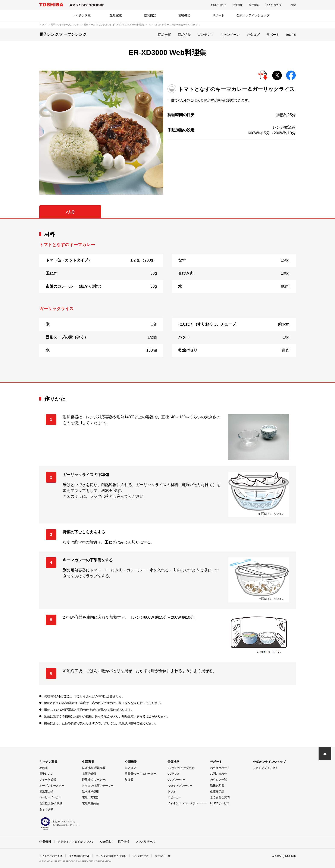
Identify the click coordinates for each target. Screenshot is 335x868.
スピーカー (174, 797)
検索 (293, 5)
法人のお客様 (273, 5)
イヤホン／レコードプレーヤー (187, 803)
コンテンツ (206, 35)
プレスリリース (145, 842)
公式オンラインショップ (253, 15)
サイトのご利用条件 (51, 856)
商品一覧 (165, 35)
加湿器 (129, 780)
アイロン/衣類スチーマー (98, 786)
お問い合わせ (218, 5)
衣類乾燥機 (89, 774)
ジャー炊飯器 (48, 780)
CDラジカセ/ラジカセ (181, 768)
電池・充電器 (90, 797)
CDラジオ (174, 774)
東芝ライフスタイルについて (76, 842)
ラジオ (172, 792)
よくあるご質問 (220, 797)
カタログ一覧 (219, 780)
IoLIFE (291, 35)
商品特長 (184, 35)
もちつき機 (46, 809)
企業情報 (238, 5)
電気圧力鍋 (46, 792)
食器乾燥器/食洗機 (51, 803)
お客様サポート (220, 768)
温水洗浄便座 (90, 792)
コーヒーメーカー (50, 797)
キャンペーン (230, 35)
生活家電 (116, 15)
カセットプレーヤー (180, 786)
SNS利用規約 (141, 856)
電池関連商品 (90, 803)
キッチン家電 (82, 15)
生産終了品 (217, 792)
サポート (218, 15)
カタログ (253, 35)
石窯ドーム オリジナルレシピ (99, 25)
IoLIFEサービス (220, 803)
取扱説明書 (217, 786)
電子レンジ (46, 774)
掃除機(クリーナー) (94, 780)
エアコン (130, 768)
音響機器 (184, 15)
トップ (43, 25)
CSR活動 (106, 842)
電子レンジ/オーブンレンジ (65, 25)
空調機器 (150, 15)
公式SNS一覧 (163, 856)
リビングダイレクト (265, 768)
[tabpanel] (167, 300)
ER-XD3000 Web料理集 (132, 25)
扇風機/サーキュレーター (140, 774)
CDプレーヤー (176, 780)
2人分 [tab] (70, 212)
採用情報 (254, 5)
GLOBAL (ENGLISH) (284, 856)
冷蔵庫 (43, 768)
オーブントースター (52, 786)
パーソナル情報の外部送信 (111, 856)
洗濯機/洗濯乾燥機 (94, 768)
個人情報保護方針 (79, 856)
